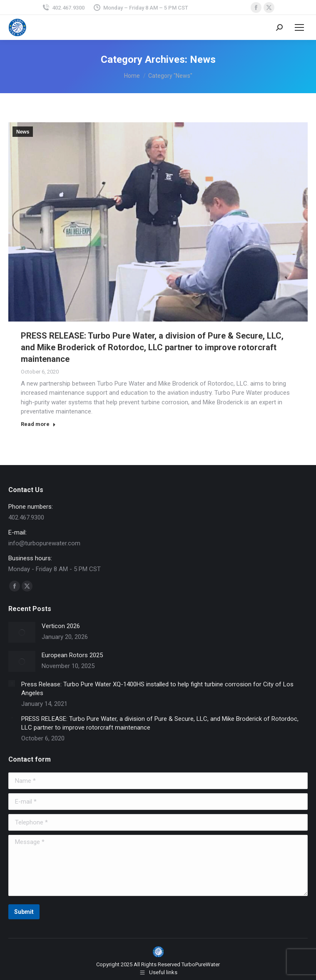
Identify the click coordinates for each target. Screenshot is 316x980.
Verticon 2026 (61, 626)
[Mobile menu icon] (299, 27)
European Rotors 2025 (72, 655)
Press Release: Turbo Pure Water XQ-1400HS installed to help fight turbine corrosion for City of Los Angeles (157, 689)
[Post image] (22, 632)
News (23, 132)
